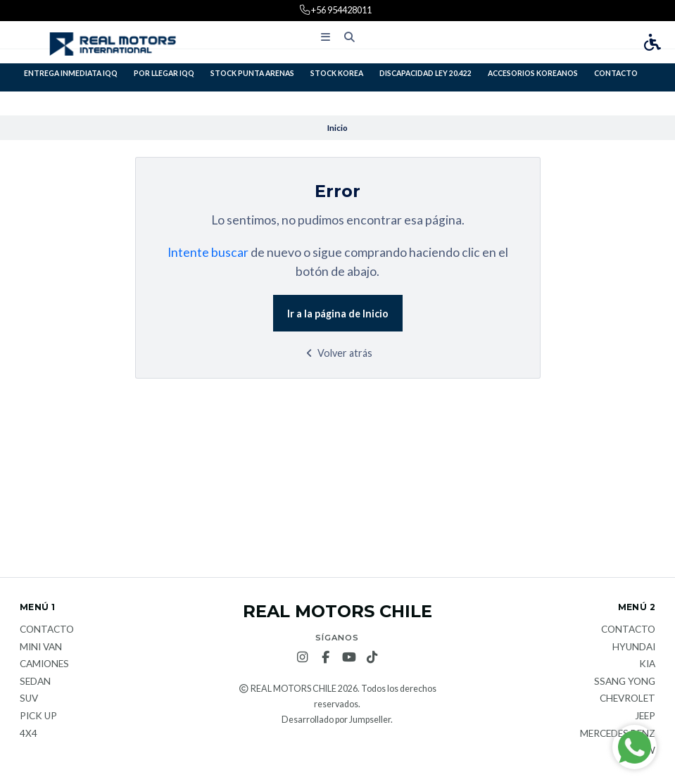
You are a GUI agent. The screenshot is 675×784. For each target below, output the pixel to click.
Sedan (35, 682)
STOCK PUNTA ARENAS (252, 73)
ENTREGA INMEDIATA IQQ (71, 73)
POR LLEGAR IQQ (164, 73)
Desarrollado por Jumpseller (336, 720)
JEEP (645, 716)
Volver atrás (337, 353)
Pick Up (38, 716)
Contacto (616, 73)
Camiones (44, 664)
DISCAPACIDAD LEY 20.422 (425, 73)
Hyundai (634, 647)
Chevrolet (627, 699)
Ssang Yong (625, 682)
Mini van (41, 647)
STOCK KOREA (337, 73)
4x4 (29, 734)
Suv (29, 699)
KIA (647, 664)
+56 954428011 (341, 10)
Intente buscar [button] (208, 252)
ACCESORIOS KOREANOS (533, 73)
